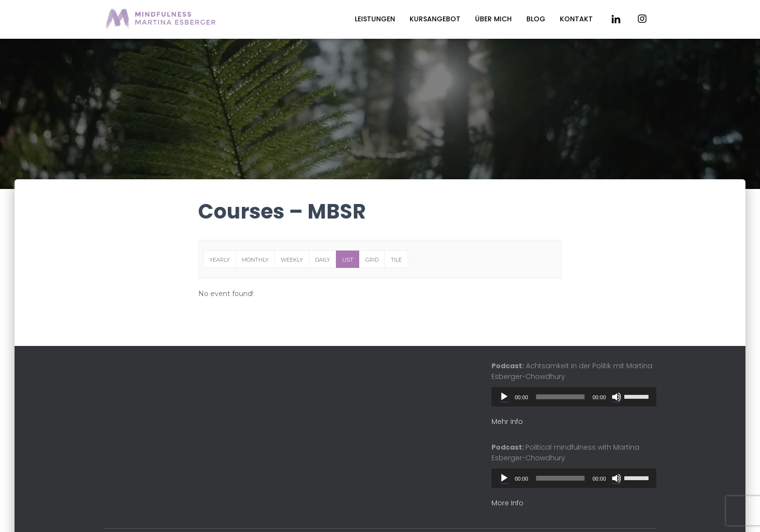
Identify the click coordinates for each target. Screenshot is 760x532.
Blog (536, 19)
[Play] (504, 397)
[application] (574, 397)
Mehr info (507, 422)
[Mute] (617, 397)
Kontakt (576, 19)
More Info (507, 503)
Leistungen (375, 19)
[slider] (561, 397)
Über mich (493, 19)
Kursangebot (435, 19)
